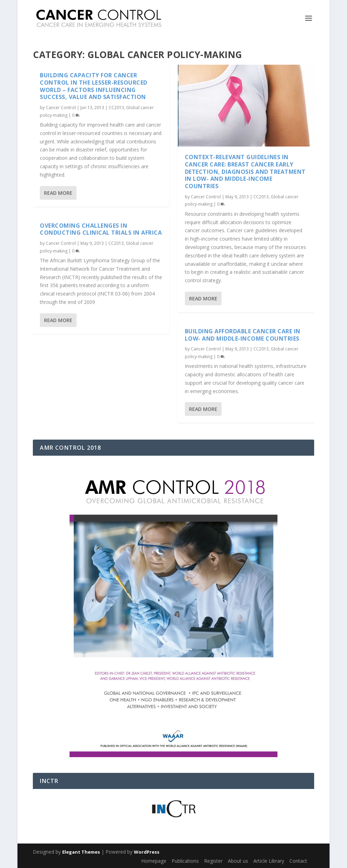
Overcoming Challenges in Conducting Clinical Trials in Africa (101, 229)
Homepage (154, 861)
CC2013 (116, 108)
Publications (185, 861)
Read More (58, 193)
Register (213, 861)
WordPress (147, 852)
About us (238, 861)
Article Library (269, 861)
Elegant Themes (81, 852)
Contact (298, 861)
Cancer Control (61, 108)
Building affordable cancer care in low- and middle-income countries (243, 335)
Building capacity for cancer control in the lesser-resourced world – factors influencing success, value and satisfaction (94, 86)
